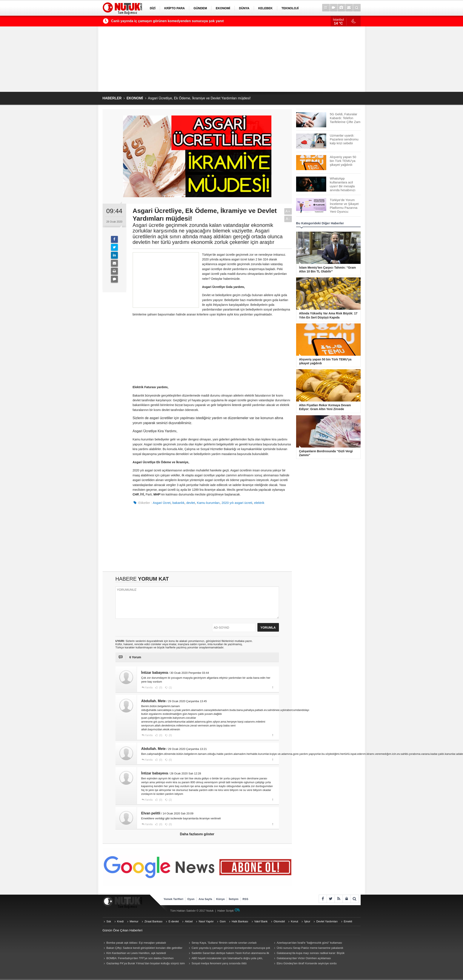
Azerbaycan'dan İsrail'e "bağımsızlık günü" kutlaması (309, 943)
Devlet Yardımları (327, 921)
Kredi (120, 921)
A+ (288, 211)
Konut (295, 921)
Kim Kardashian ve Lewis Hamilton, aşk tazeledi (136, 953)
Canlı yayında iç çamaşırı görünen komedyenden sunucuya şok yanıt (168, 21)
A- (288, 219)
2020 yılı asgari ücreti (237, 503)
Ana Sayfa (205, 899)
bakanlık (178, 503)
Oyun (191, 899)
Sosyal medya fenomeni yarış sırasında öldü (219, 963)
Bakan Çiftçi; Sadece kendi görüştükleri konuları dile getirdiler (144, 948)
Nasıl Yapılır (206, 921)
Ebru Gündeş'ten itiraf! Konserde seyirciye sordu (307, 963)
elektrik (259, 503)
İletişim (234, 899)
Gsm (223, 921)
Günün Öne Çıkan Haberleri (123, 930)
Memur (134, 921)
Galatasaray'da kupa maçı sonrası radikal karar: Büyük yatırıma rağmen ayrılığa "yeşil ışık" (309, 954)
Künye (220, 899)
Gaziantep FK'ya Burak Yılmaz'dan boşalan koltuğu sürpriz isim (146, 963)
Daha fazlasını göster (197, 834)
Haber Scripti (225, 911)
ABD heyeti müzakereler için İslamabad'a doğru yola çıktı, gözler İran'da (225, 959)
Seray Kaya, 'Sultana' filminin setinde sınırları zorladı (224, 943)
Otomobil (279, 921)
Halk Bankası (240, 921)
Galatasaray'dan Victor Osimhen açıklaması (304, 958)
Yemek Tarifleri (174, 899)
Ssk (109, 921)
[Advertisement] (232, 59)
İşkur (307, 921)
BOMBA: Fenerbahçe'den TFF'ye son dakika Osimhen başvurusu (138, 959)
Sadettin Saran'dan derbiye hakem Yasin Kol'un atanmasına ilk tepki (228, 954)
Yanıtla (149, 688)
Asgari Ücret (162, 503)
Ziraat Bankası (154, 921)
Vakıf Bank (261, 921)
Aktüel (189, 921)
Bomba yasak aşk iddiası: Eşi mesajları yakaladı (136, 943)
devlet (191, 503)
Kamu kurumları (208, 503)
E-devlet (174, 921)
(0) (160, 688)
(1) (170, 688)
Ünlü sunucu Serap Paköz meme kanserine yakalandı (310, 948)
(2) (170, 800)
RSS (245, 899)
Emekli (348, 921)
